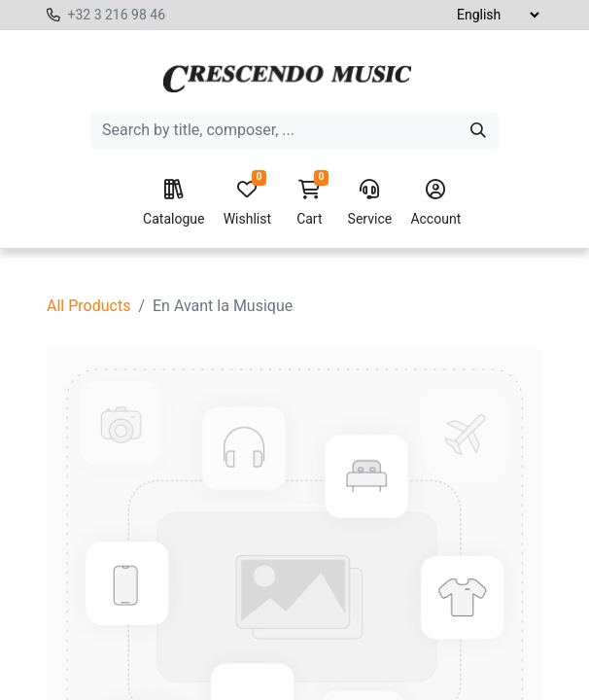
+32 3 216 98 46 (116, 15)
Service (370, 203)
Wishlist (247, 203)
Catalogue (173, 203)
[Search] (478, 130)
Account (435, 203)
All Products (88, 306)
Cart (309, 203)
